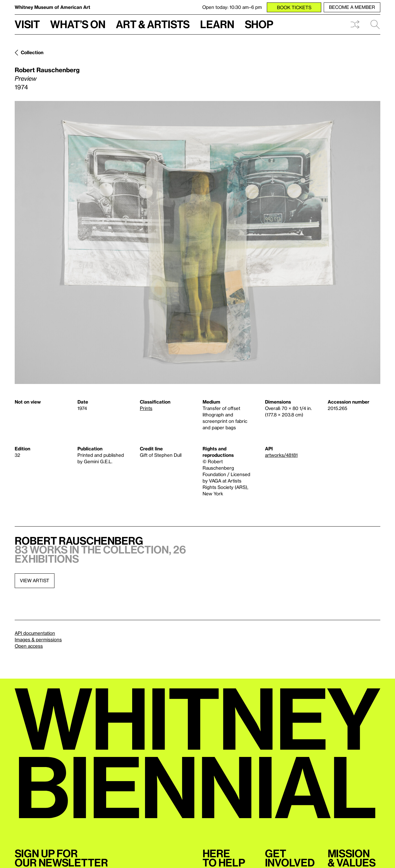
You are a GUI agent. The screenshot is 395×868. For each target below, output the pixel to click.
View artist (35, 580)
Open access (29, 646)
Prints (146, 408)
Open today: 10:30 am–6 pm (232, 7)
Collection (32, 52)
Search (375, 24)
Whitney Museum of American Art (52, 7)
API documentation (35, 633)
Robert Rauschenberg (47, 70)
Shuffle (355, 24)
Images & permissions (38, 639)
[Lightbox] (197, 242)
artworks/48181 (281, 455)
